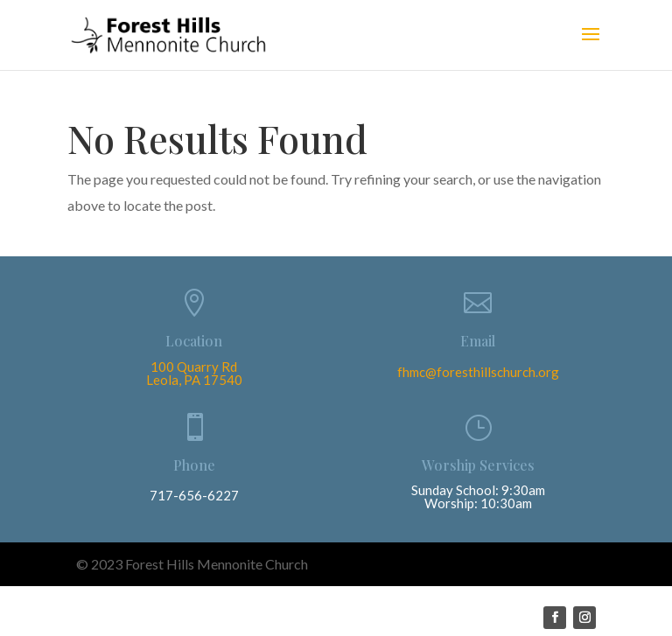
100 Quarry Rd (194, 367)
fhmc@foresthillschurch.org (478, 372)
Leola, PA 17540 (194, 380)
